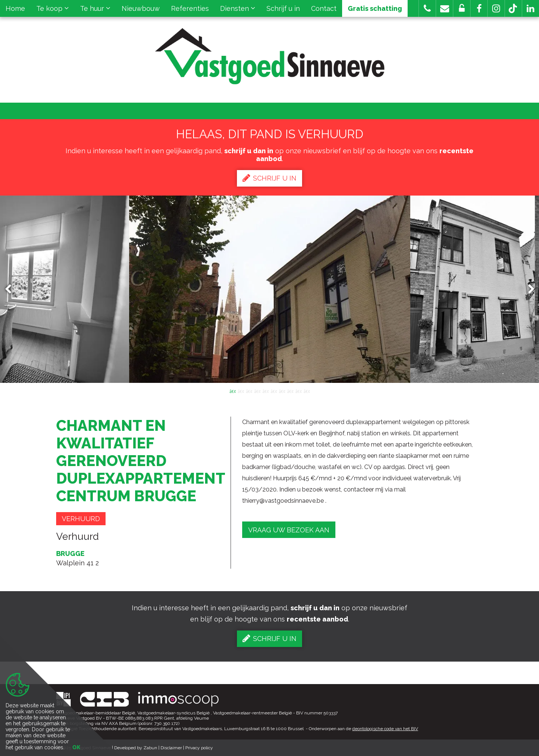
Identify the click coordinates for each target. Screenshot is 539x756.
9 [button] (298, 391)
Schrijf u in (283, 8)
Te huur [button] (95, 8)
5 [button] (265, 391)
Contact (324, 8)
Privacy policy (199, 748)
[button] (479, 8)
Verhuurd (81, 519)
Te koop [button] (53, 8)
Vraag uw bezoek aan (289, 530)
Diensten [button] (238, 8)
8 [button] (290, 391)
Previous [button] (12, 289)
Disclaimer (171, 748)
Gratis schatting (375, 8)
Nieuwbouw (141, 8)
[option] (270, 289)
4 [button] (257, 391)
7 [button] (282, 391)
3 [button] (249, 391)
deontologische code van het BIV (385, 729)
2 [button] (241, 391)
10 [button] (307, 391)
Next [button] (528, 289)
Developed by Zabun (136, 748)
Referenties (190, 8)
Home (15, 8)
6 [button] (274, 391)
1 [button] (232, 391)
